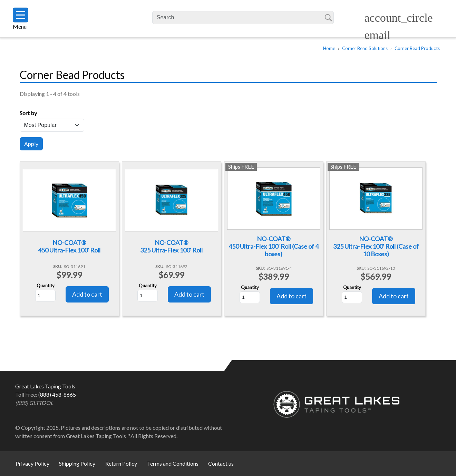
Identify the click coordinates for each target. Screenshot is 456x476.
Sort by (28, 113)
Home (329, 48)
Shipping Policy (77, 463)
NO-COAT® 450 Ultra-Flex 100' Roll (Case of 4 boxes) (274, 246)
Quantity (46, 286)
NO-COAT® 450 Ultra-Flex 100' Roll (69, 246)
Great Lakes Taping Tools (92, 19)
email (377, 35)
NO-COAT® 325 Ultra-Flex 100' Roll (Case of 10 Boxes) (376, 246)
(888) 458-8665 (57, 394)
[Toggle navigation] (21, 15)
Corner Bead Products (417, 48)
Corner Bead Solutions (365, 48)
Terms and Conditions (173, 463)
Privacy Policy (32, 463)
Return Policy (121, 463)
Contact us (221, 463)
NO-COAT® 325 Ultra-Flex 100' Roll (171, 246)
